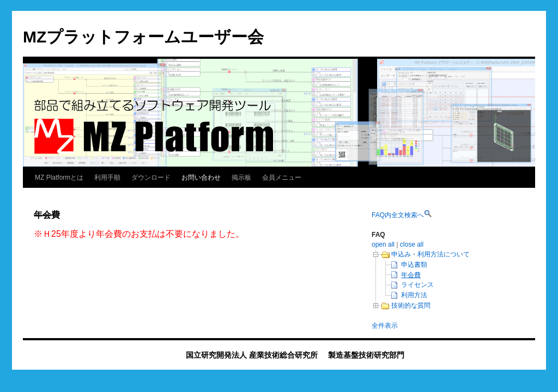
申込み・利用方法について (430, 254)
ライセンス (417, 285)
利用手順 (107, 177)
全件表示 (385, 326)
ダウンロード (151, 177)
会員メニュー (282, 177)
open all (383, 244)
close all (412, 244)
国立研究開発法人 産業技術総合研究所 (252, 355)
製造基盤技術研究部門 (366, 355)
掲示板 (241, 177)
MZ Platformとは (59, 177)
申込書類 (414, 265)
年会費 (411, 275)
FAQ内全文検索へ (398, 215)
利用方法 (414, 295)
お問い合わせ (201, 177)
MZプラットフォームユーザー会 (143, 37)
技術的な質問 (411, 305)
